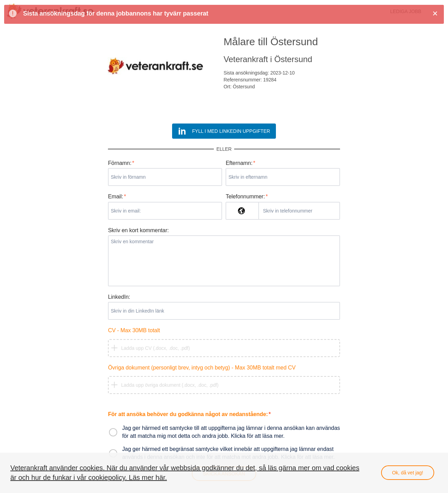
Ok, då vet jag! (408, 473)
